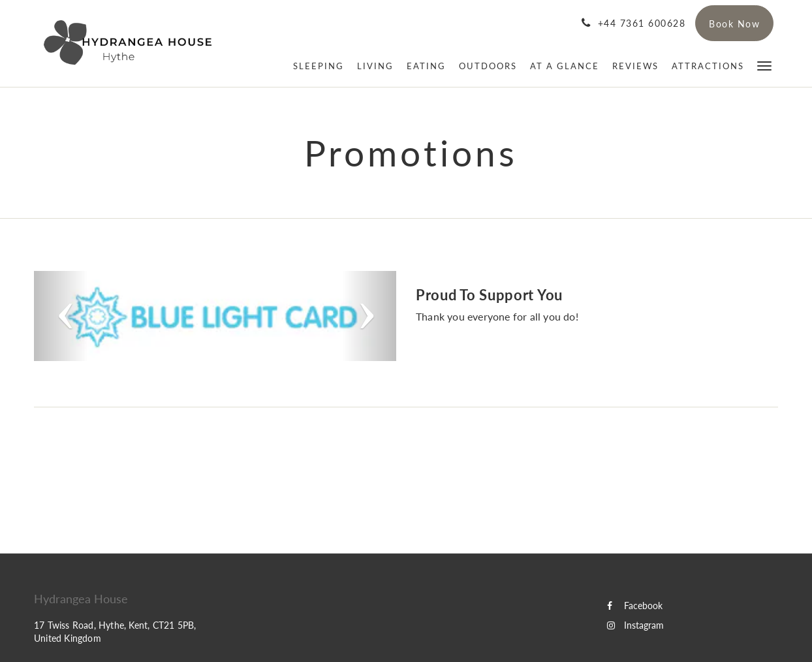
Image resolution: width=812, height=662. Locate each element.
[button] (764, 65)
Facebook (635, 606)
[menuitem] (319, 66)
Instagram (635, 625)
